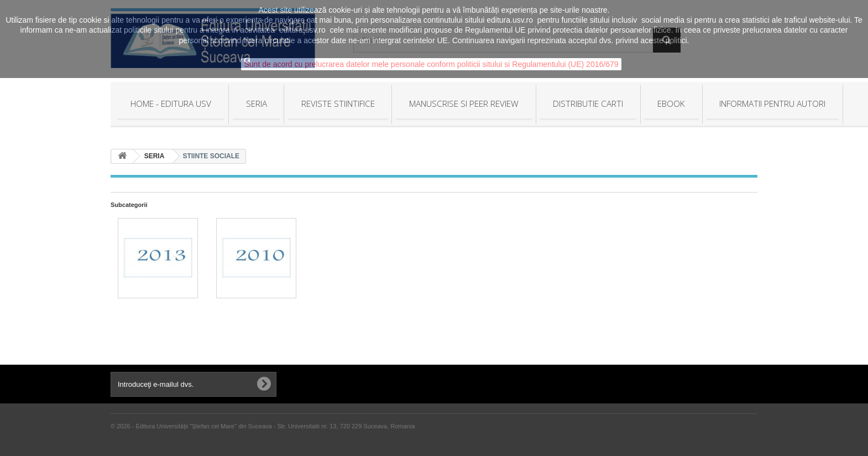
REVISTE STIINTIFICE (338, 103)
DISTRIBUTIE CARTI (588, 103)
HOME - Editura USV (171, 103)
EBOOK (671, 103)
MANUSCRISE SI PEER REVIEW (464, 103)
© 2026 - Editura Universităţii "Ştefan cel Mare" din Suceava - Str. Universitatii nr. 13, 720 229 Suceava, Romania (263, 426)
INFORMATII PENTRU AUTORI (772, 103)
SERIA (257, 103)
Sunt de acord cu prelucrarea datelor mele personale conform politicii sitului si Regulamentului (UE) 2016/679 (431, 64)
